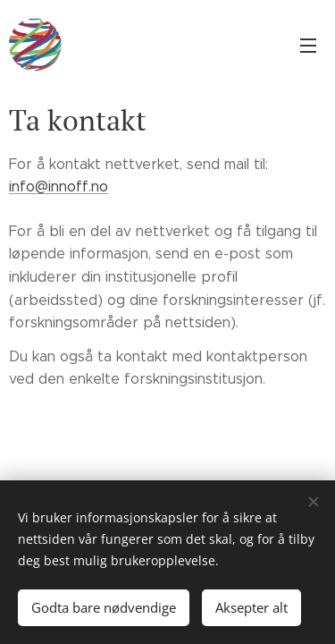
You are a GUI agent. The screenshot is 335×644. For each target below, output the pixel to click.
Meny (308, 46)
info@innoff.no (59, 186)
